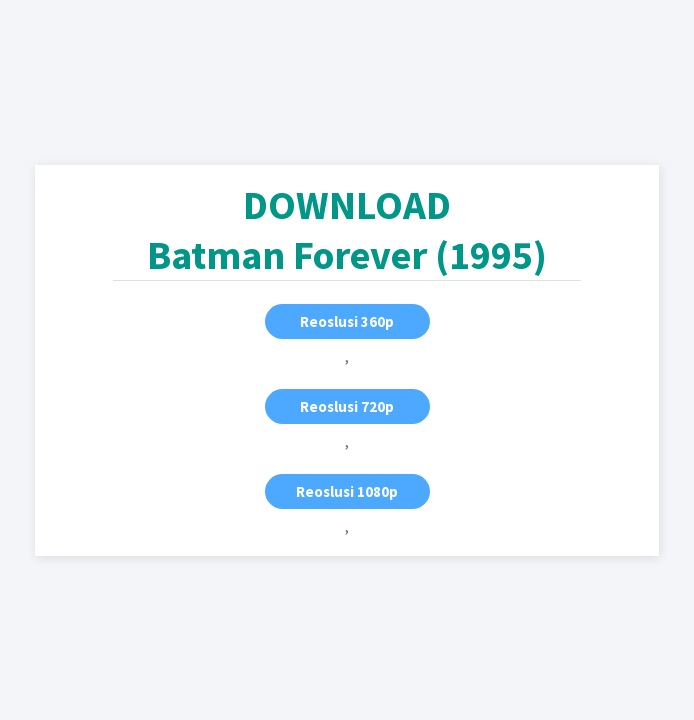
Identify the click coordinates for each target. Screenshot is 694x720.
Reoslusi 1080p (347, 491)
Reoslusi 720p (347, 406)
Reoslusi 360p (347, 321)
